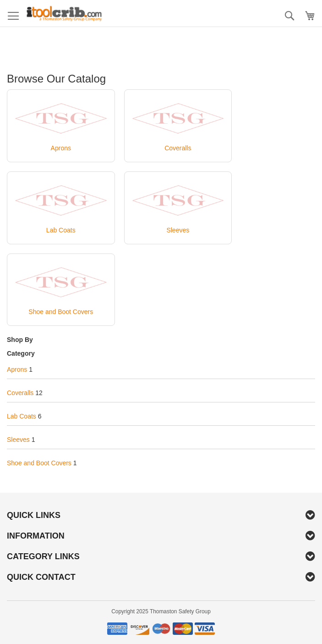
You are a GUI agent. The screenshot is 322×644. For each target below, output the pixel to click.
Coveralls (20, 393)
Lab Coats (22, 416)
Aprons (17, 369)
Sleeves (18, 440)
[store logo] (64, 13)
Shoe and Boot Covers (39, 463)
